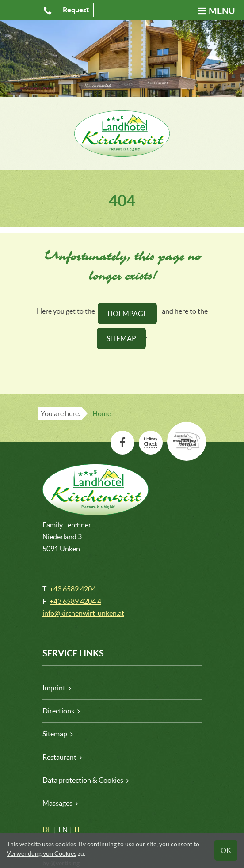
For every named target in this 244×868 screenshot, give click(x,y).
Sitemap (55, 734)
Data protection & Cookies (83, 780)
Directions (58, 711)
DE (47, 830)
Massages (57, 803)
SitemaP (121, 338)
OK (226, 850)
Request (76, 10)
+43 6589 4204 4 (75, 601)
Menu (222, 11)
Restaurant (59, 757)
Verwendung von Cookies (42, 853)
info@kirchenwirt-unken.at (83, 613)
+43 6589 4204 (73, 589)
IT (77, 830)
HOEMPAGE (127, 314)
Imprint (54, 688)
